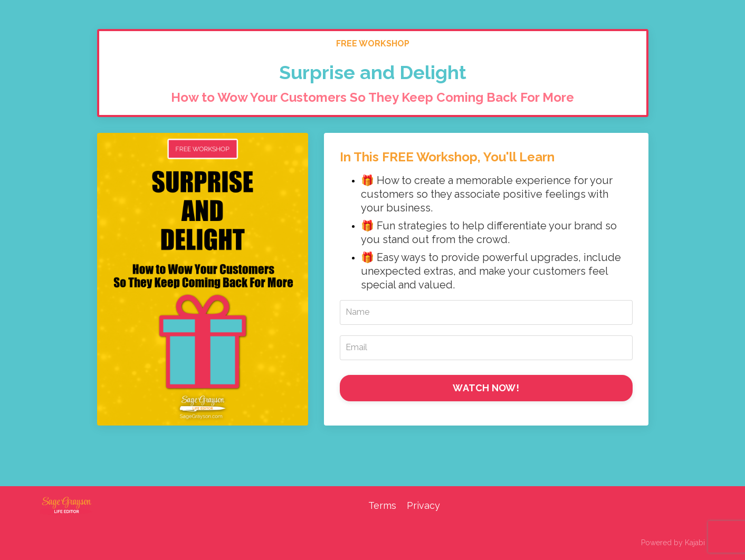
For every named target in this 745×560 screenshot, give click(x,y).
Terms (382, 505)
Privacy (423, 505)
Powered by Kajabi (673, 543)
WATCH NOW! (486, 388)
